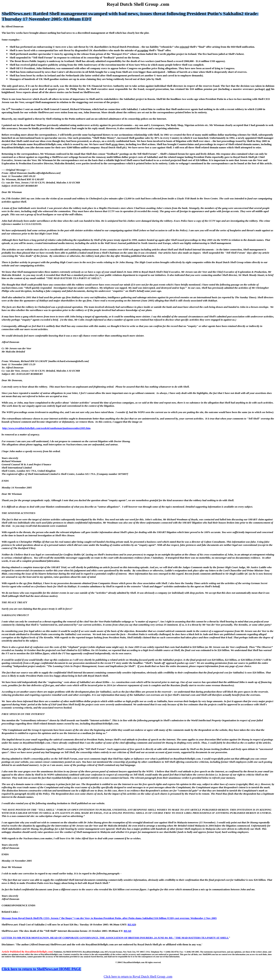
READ (132, 924)
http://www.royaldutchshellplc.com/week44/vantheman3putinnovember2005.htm (46, 428)
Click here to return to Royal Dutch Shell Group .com (138, 977)
